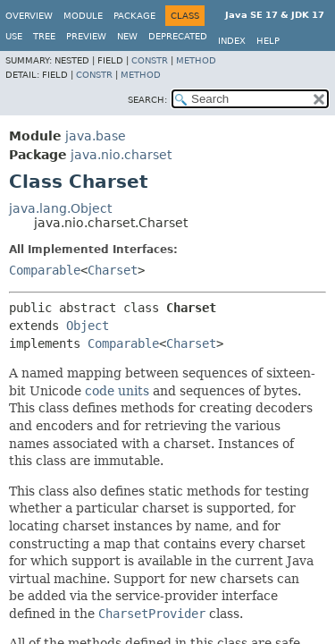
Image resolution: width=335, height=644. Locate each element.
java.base (96, 136)
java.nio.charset (121, 155)
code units (117, 391)
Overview (29, 16)
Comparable (45, 270)
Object (88, 326)
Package (134, 16)
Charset (113, 270)
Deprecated (178, 36)
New (127, 36)
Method (196, 60)
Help (268, 41)
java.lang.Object (60, 208)
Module (83, 16)
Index (232, 41)
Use (14, 36)
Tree (44, 36)
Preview (86, 36)
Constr (150, 60)
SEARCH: (147, 100)
